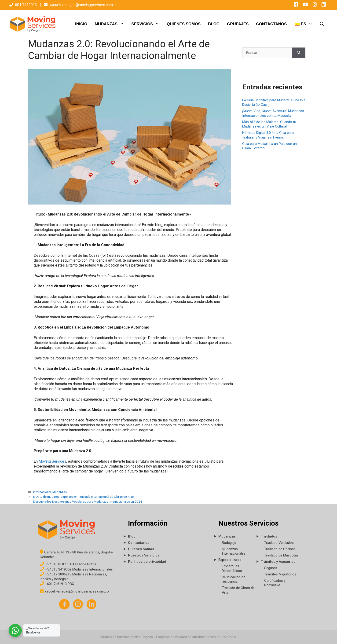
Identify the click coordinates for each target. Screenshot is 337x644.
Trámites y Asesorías (278, 562)
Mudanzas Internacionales (234, 551)
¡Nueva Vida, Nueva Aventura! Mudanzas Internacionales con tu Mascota (273, 113)
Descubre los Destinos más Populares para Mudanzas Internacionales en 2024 (88, 501)
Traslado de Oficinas (280, 549)
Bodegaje (229, 543)
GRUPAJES (238, 24)
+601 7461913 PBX (57, 584)
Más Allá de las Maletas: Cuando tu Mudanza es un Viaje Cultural (269, 124)
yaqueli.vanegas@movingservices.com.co (83, 5)
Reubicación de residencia (234, 579)
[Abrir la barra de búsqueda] (322, 24)
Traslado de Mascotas (281, 555)
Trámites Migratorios (280, 574)
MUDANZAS (111, 24)
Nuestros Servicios (144, 555)
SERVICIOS (147, 24)
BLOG (214, 24)
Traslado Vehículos (279, 543)
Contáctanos (139, 543)
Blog (132, 536)
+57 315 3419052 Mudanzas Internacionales (76, 569)
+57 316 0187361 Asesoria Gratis (68, 564)
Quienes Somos (141, 549)
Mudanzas (60, 492)
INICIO (81, 24)
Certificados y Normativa (275, 583)
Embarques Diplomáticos (232, 568)
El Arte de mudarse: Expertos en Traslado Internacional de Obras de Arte (83, 497)
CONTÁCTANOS (271, 24)
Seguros (271, 568)
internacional (42, 492)
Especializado (230, 560)
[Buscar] (299, 53)
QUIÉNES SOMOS (184, 24)
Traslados (269, 536)
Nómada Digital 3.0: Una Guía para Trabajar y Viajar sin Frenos (268, 135)
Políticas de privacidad (147, 562)
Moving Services (52, 461)
